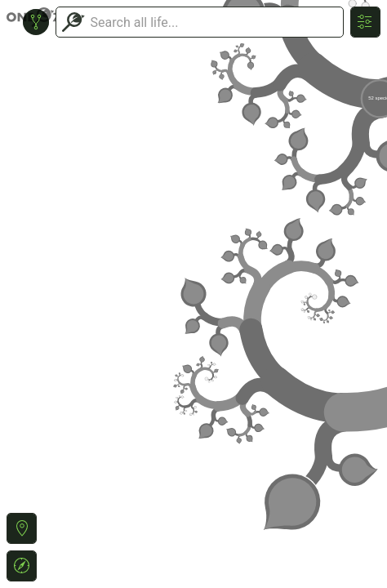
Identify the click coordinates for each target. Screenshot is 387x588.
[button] (22, 528)
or (193, 294)
